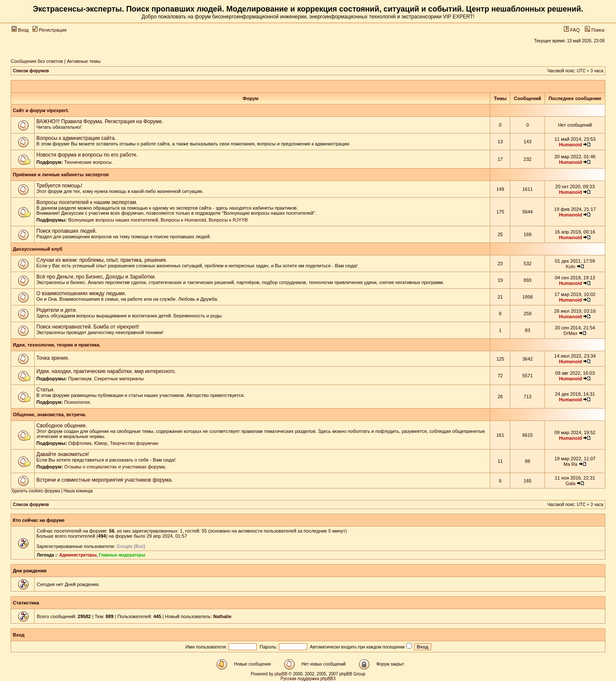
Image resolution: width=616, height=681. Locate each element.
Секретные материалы (119, 379)
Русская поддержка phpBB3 (308, 679)
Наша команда (78, 491)
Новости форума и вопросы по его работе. (87, 155)
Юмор (101, 443)
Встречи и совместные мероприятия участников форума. (105, 480)
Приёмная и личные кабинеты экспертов (61, 175)
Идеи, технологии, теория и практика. (57, 345)
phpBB (281, 674)
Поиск (595, 30)
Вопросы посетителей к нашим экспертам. (87, 202)
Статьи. (45, 390)
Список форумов (31, 71)
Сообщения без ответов (37, 61)
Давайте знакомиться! (63, 454)
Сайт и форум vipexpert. (41, 110)
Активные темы (84, 61)
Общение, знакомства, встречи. (50, 415)
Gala (570, 483)
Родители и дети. (57, 310)
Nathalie (222, 616)
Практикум (80, 379)
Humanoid (571, 145)
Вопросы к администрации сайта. (76, 138)
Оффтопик (80, 443)
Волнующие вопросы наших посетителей (113, 220)
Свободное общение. (62, 426)
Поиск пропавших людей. (67, 231)
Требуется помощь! (59, 186)
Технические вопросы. (89, 162)
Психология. (78, 402)
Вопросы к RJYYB (228, 220)
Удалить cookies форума (36, 491)
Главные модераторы (122, 555)
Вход (20, 30)
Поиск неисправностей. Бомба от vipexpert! (88, 327)
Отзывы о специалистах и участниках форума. (115, 467)
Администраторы (78, 555)
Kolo (571, 266)
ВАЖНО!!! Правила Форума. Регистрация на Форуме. (100, 121)
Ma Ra (570, 464)
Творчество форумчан (134, 443)
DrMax (570, 333)
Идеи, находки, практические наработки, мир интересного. (106, 371)
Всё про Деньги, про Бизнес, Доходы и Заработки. (96, 277)
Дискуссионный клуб (38, 249)
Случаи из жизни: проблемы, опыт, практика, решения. (102, 260)
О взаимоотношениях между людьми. (81, 293)
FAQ (572, 30)
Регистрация (49, 30)
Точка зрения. (53, 358)
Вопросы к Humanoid (184, 220)
